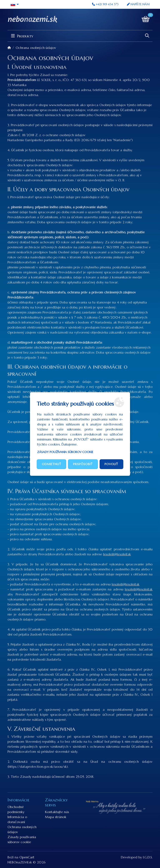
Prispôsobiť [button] (83, 464)
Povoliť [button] (111, 464)
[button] (15, 4)
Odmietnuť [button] (52, 464)
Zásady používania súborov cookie (65, 452)
